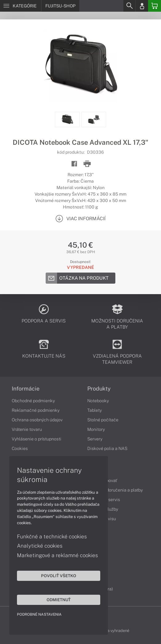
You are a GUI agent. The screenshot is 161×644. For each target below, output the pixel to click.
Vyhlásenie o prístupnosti (37, 439)
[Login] (142, 6)
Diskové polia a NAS (107, 448)
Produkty (99, 389)
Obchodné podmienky (33, 401)
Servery (95, 439)
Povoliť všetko (59, 576)
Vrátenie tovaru (27, 429)
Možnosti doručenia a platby (115, 490)
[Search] (129, 6)
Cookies (20, 448)
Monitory (96, 429)
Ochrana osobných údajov (37, 420)
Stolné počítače (103, 420)
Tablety (95, 410)
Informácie (26, 389)
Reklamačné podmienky (36, 410)
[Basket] (155, 6)
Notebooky (98, 401)
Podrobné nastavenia (39, 614)
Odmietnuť (59, 600)
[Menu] (21, 6)
